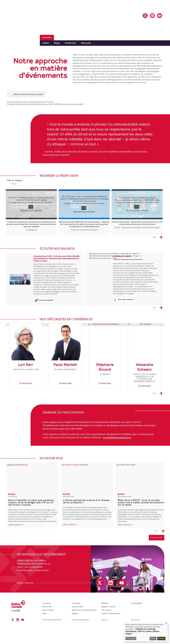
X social (145, 16)
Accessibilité (137, 621)
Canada (16, 628)
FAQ (44, 631)
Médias (46, 43)
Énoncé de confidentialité (52, 637)
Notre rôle (47, 624)
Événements (70, 43)
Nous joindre (78, 624)
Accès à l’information (111, 631)
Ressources (86, 43)
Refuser (153, 639)
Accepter (161, 639)
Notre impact (48, 627)
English (146, 6)
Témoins (104, 637)
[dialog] (146, 632)
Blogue (57, 43)
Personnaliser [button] (131, 639)
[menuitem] (46, 43)
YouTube (159, 16)
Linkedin (152, 16)
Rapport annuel (108, 624)
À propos (46, 621)
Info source (106, 627)
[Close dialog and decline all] (166, 624)
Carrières (76, 621)
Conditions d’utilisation (81, 637)
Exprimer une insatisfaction (84, 627)
